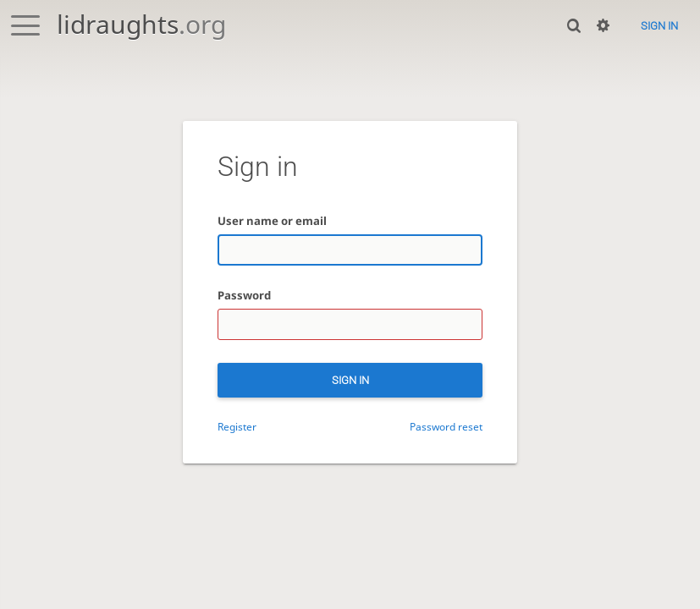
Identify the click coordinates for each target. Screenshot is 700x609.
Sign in (659, 26)
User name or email (272, 221)
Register (237, 426)
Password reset (446, 426)
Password (244, 295)
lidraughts (141, 24)
